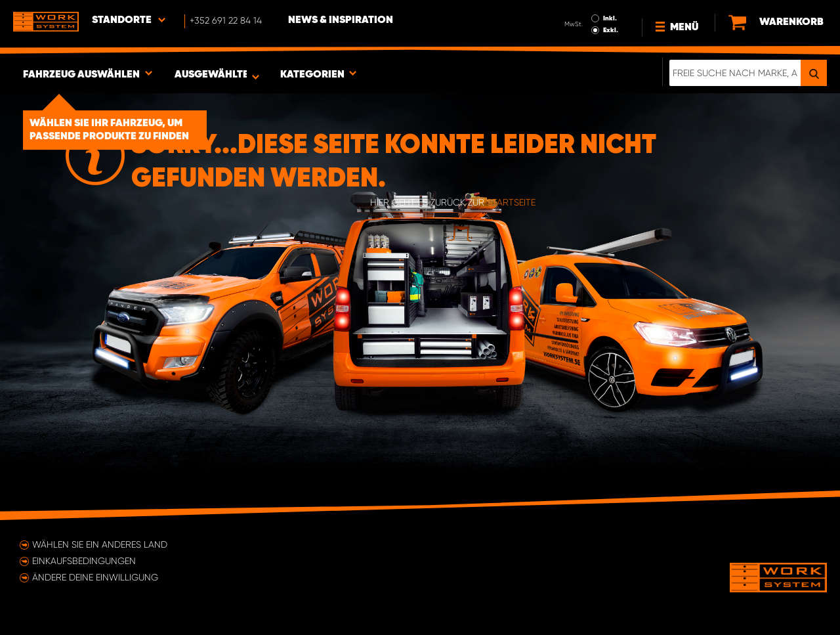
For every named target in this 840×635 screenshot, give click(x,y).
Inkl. (610, 18)
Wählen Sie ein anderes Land (100, 544)
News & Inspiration (341, 20)
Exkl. (611, 30)
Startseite (511, 202)
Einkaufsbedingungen (84, 561)
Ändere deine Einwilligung (95, 577)
